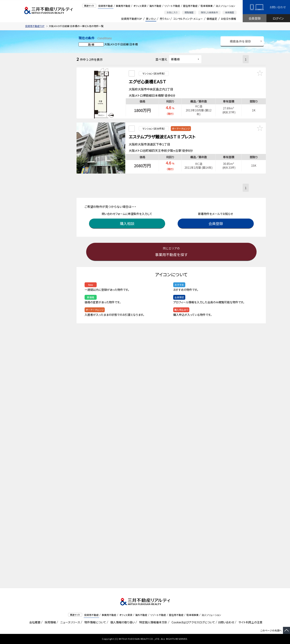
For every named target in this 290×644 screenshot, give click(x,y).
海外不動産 (155, 6)
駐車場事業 (207, 6)
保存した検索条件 (209, 12)
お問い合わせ (278, 7)
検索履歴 (230, 12)
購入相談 (128, 219)
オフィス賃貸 (140, 6)
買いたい (151, 19)
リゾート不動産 (172, 6)
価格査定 (212, 19)
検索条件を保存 (240, 41)
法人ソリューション (225, 6)
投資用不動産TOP (132, 19)
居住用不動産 (190, 6)
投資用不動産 (106, 6)
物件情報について (95, 622)
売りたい (165, 19)
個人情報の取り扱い (122, 622)
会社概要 (34, 622)
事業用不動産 (123, 6)
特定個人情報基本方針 (153, 622)
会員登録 (255, 18)
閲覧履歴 (189, 12)
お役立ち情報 (228, 19)
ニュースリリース (69, 622)
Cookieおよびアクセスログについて (193, 622)
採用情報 (50, 622)
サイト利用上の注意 (250, 622)
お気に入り (172, 12)
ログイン (278, 18)
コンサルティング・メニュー (188, 19)
